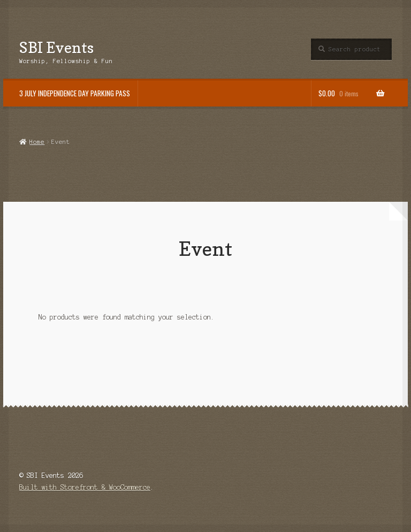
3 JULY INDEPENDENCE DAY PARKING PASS (75, 93)
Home (37, 142)
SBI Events (56, 47)
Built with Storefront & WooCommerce (85, 487)
